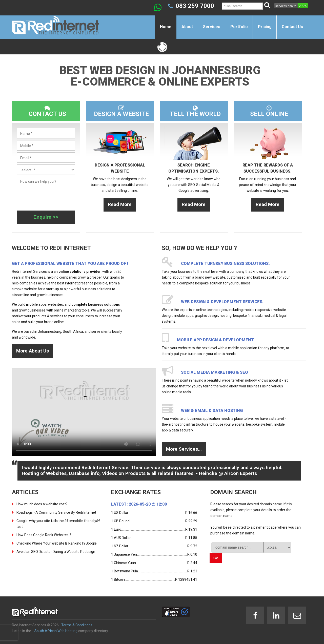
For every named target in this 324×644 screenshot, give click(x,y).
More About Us (33, 351)
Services (212, 27)
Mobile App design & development (215, 340)
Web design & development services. (222, 302)
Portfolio (239, 27)
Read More (120, 204)
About (187, 27)
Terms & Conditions (77, 625)
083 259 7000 (195, 6)
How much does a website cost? (42, 504)
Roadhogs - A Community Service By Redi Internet (56, 512)
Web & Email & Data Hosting (212, 411)
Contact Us (292, 27)
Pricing (265, 27)
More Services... (184, 449)
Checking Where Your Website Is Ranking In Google (57, 543)
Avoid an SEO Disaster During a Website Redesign (56, 552)
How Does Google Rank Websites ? (44, 535)
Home (166, 27)
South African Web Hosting (56, 631)
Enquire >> (46, 217)
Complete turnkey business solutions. (225, 264)
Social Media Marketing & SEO (215, 372)
